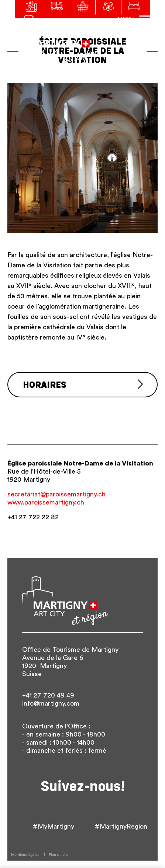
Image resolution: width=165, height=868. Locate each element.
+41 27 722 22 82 (33, 517)
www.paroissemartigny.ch (46, 502)
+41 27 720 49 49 (48, 695)
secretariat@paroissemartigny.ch (56, 494)
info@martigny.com (51, 703)
